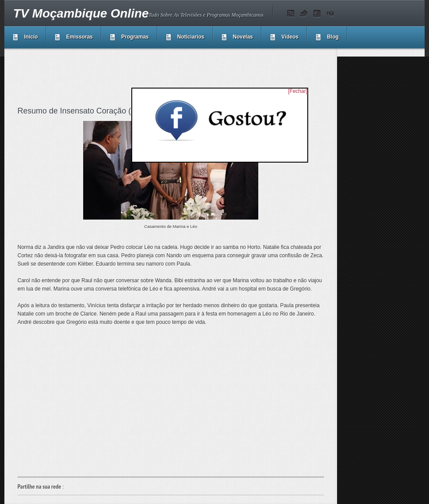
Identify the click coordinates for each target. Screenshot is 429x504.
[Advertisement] (177, 76)
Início (31, 37)
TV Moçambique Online (81, 13)
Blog (333, 37)
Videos (290, 37)
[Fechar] (298, 91)
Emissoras (79, 37)
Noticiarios (191, 37)
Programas (135, 37)
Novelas (243, 37)
